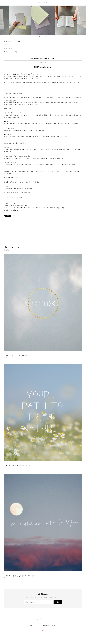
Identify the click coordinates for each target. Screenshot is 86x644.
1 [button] (40, 37)
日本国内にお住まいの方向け (43, 67)
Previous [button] (3, 20)
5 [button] (44, 37)
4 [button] (43, 37)
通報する (16, 216)
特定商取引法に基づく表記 (49, 626)
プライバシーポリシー (35, 626)
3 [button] (42, 37)
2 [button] (41, 37)
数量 (6, 52)
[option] (43, 20)
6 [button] (46, 37)
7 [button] (47, 37)
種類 (6, 48)
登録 (58, 602)
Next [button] (83, 20)
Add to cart (43, 63)
